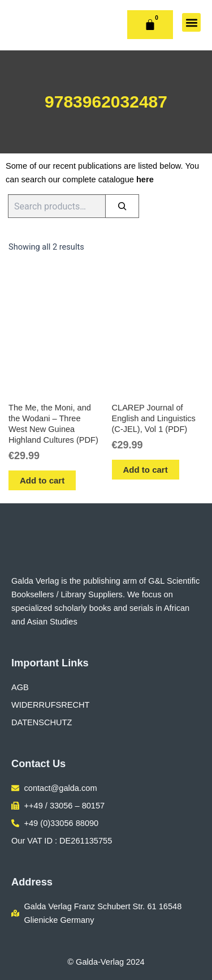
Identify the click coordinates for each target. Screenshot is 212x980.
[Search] (122, 206)
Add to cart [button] (42, 480)
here (145, 179)
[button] (191, 22)
